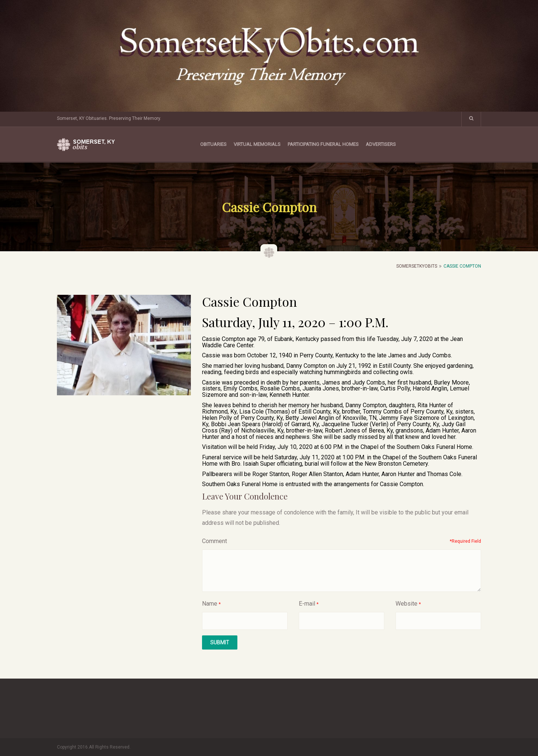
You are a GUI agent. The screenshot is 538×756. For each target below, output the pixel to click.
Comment (214, 541)
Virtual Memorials (257, 144)
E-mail (307, 604)
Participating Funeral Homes (323, 144)
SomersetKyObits (417, 266)
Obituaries (213, 144)
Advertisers (381, 144)
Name (210, 604)
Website (406, 604)
